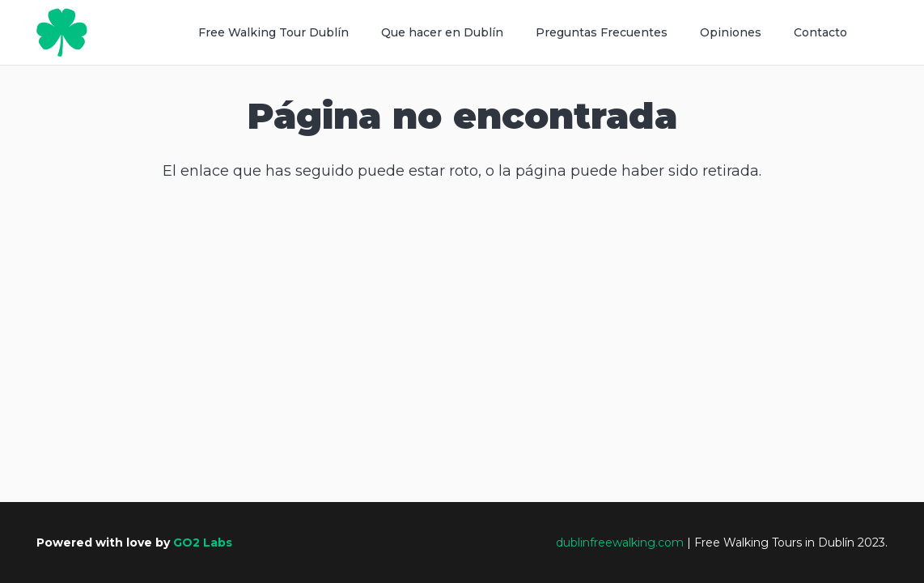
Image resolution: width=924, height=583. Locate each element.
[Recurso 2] (62, 32)
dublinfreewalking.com (620, 543)
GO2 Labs (203, 543)
